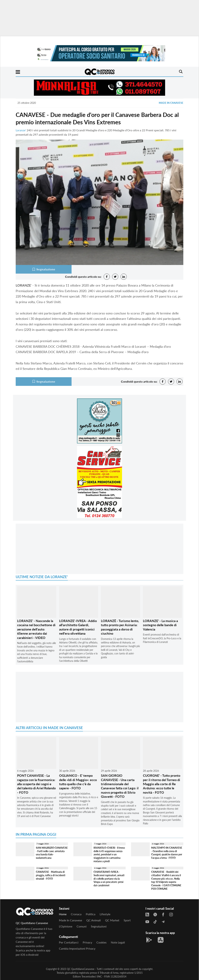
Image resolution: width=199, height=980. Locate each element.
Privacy (87, 942)
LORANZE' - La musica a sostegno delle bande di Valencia (160, 625)
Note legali (118, 942)
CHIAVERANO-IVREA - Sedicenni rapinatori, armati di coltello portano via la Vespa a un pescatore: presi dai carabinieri (109, 879)
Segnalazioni (99, 926)
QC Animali (94, 920)
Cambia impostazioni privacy (77, 948)
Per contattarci (69, 942)
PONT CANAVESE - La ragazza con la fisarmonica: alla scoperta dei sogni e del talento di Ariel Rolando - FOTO (36, 784)
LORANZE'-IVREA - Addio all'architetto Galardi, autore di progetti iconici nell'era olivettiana (78, 627)
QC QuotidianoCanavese (81, 969)
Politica (91, 914)
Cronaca (76, 914)
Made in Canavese (171, 103)
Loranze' (21, 130)
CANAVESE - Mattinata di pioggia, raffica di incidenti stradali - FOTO (51, 875)
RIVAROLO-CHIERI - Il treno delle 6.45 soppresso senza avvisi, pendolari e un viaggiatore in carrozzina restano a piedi (109, 854)
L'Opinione (66, 926)
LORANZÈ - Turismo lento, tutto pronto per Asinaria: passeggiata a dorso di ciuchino (120, 627)
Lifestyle (105, 914)
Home (63, 914)
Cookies (101, 942)
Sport (127, 920)
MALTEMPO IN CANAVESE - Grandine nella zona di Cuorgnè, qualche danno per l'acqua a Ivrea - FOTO (167, 853)
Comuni (82, 926)
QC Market (112, 920)
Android (33, 955)
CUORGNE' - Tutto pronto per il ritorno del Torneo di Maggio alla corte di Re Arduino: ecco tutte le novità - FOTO (162, 784)
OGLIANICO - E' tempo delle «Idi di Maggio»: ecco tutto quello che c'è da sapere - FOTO (78, 782)
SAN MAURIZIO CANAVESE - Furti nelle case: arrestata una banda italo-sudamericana (52, 853)
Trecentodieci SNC (92, 976)
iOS (23, 955)
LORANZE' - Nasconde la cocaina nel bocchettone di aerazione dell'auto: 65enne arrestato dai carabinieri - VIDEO (36, 629)
